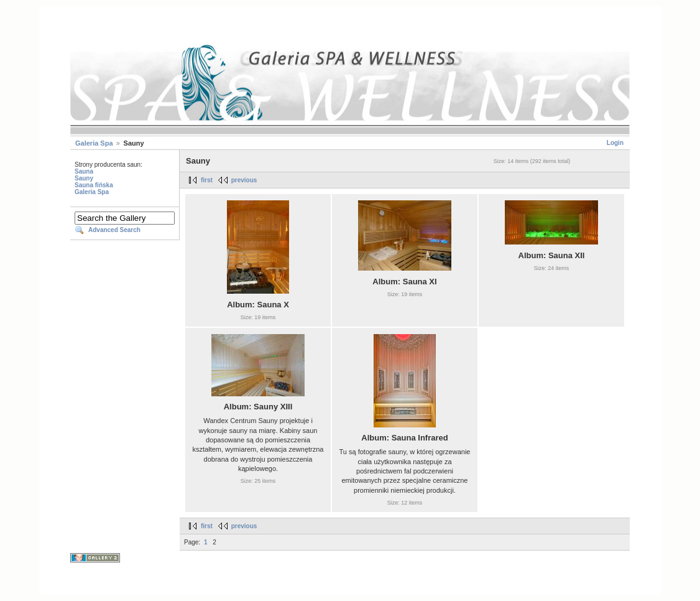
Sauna (84, 171)
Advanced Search (114, 230)
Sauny (84, 178)
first (207, 180)
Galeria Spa (94, 143)
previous (244, 180)
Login (615, 143)
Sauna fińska (94, 185)
